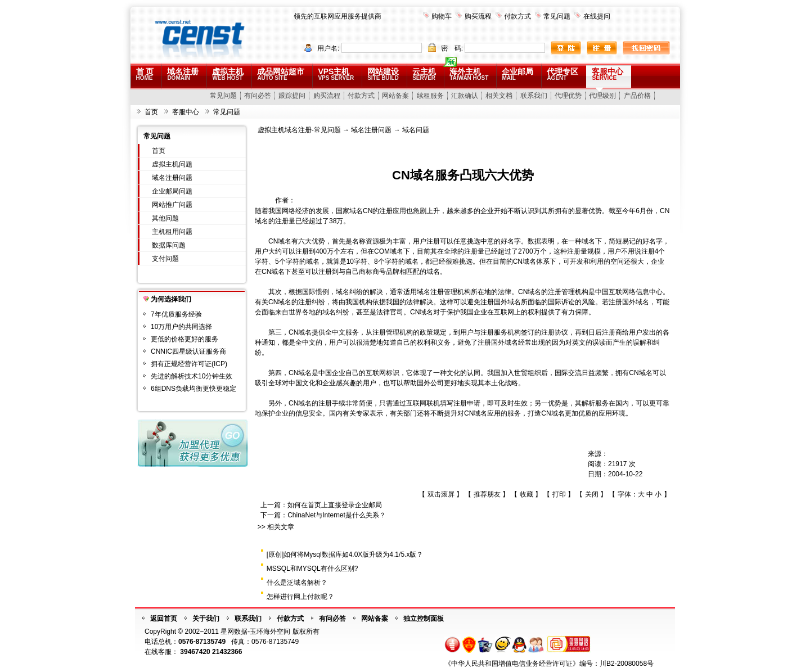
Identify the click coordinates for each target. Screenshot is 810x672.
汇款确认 (465, 96)
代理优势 (568, 96)
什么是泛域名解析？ (297, 583)
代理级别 (602, 96)
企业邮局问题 (172, 191)
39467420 (195, 652)
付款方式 (517, 16)
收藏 (526, 494)
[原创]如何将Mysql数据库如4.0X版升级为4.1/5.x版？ (345, 554)
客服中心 (607, 74)
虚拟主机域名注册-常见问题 (299, 130)
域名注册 (183, 74)
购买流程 (478, 16)
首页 (151, 112)
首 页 (145, 74)
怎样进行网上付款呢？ (300, 597)
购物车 (442, 16)
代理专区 (562, 74)
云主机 (424, 74)
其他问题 (165, 218)
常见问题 (557, 16)
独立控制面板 (424, 619)
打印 (559, 494)
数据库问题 (169, 245)
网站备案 (395, 96)
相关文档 (499, 96)
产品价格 (637, 96)
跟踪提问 (292, 96)
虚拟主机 (228, 74)
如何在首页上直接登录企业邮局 (335, 505)
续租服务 (430, 96)
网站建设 (383, 74)
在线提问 (597, 16)
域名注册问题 (172, 178)
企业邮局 (517, 74)
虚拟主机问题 (172, 164)
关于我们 (206, 619)
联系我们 (534, 96)
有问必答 (258, 96)
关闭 (592, 494)
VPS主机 (336, 74)
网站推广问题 (172, 205)
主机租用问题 (172, 232)
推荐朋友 (487, 494)
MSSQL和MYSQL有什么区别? (312, 569)
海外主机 (469, 74)
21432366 (227, 652)
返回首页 (164, 619)
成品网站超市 (281, 74)
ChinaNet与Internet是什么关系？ (337, 515)
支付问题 (165, 259)
